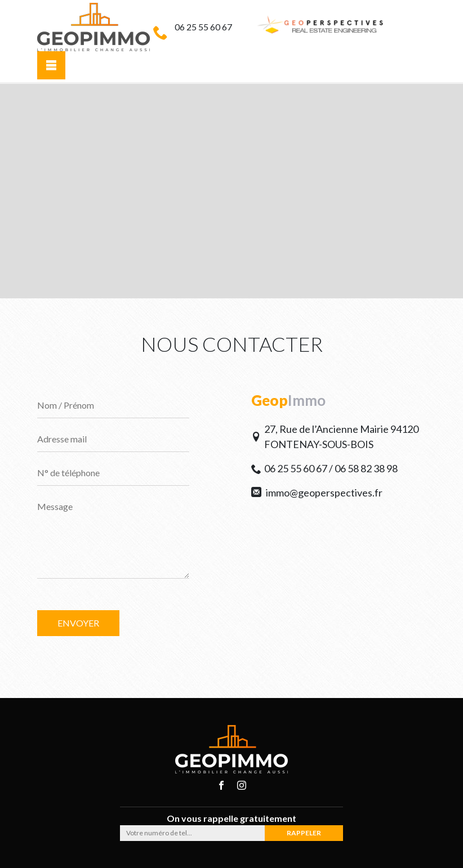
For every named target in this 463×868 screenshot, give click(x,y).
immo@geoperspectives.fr (317, 493)
